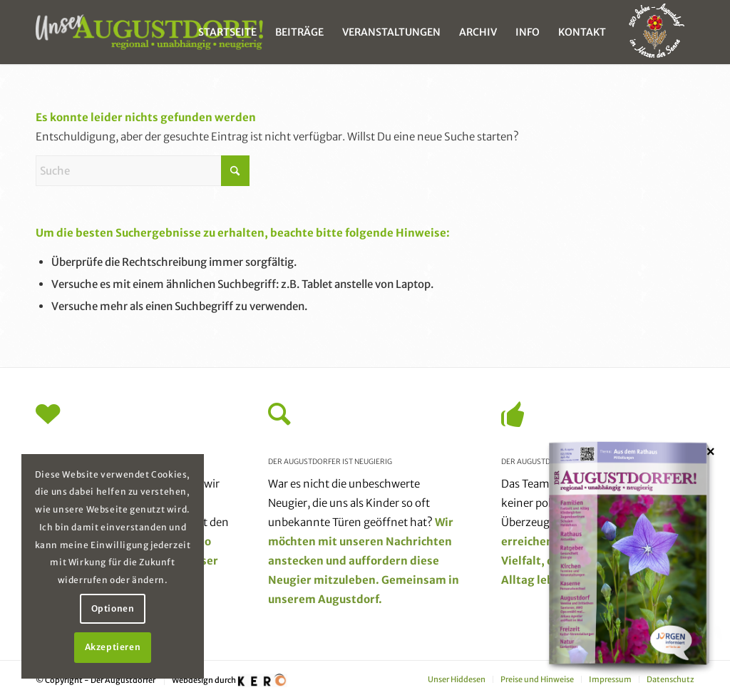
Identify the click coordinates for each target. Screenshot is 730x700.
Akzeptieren (113, 647)
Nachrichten (419, 541)
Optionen (113, 608)
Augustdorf (348, 599)
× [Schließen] (711, 451)
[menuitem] (227, 32)
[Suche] (143, 171)
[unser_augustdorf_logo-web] (149, 32)
